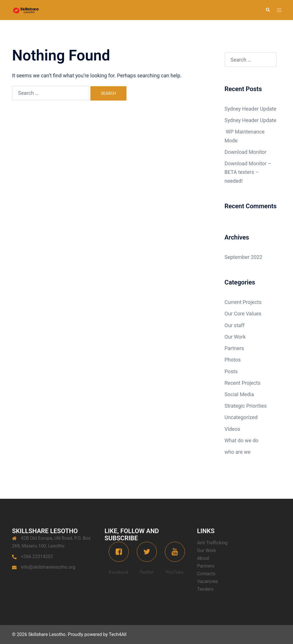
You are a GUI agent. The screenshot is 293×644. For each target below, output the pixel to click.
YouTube (174, 572)
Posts (231, 371)
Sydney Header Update (251, 109)
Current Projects (243, 302)
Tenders (205, 589)
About (203, 558)
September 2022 (243, 257)
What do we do (242, 440)
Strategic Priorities (246, 406)
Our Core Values (243, 314)
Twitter (146, 572)
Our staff (235, 325)
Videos (232, 429)
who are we (238, 452)
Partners (234, 348)
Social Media (239, 394)
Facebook (119, 572)
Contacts (206, 574)
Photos (233, 360)
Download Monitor (246, 152)
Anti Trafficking (212, 543)
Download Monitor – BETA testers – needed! (248, 172)
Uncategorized (241, 417)
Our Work (235, 337)
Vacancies (208, 581)
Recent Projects (243, 383)
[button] (268, 10)
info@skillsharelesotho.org (48, 567)
